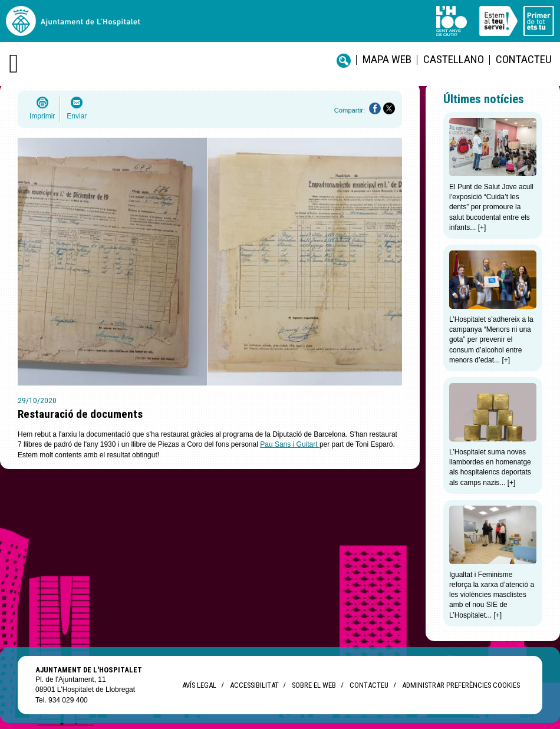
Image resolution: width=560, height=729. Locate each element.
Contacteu (524, 59)
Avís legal (199, 685)
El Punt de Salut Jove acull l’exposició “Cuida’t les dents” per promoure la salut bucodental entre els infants (491, 207)
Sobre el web (314, 685)
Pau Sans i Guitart (290, 444)
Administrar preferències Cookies (461, 685)
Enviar (77, 116)
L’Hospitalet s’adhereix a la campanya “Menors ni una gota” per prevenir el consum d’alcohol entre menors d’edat (491, 340)
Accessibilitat (254, 685)
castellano (454, 59)
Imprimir (42, 116)
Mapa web (387, 59)
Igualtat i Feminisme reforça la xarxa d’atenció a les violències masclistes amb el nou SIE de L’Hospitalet (492, 595)
